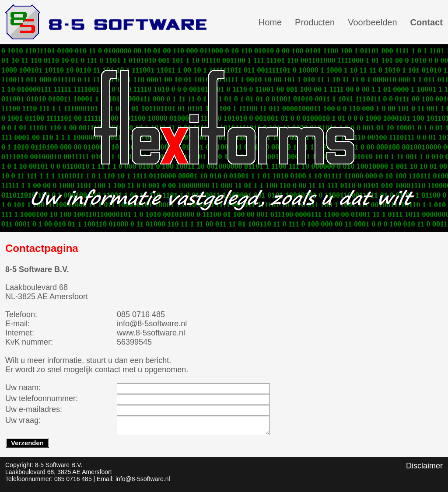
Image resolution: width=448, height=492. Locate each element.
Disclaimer (424, 466)
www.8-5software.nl (151, 333)
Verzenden (27, 443)
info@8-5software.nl (152, 324)
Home (270, 22)
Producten (315, 22)
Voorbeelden (372, 22)
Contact (427, 22)
